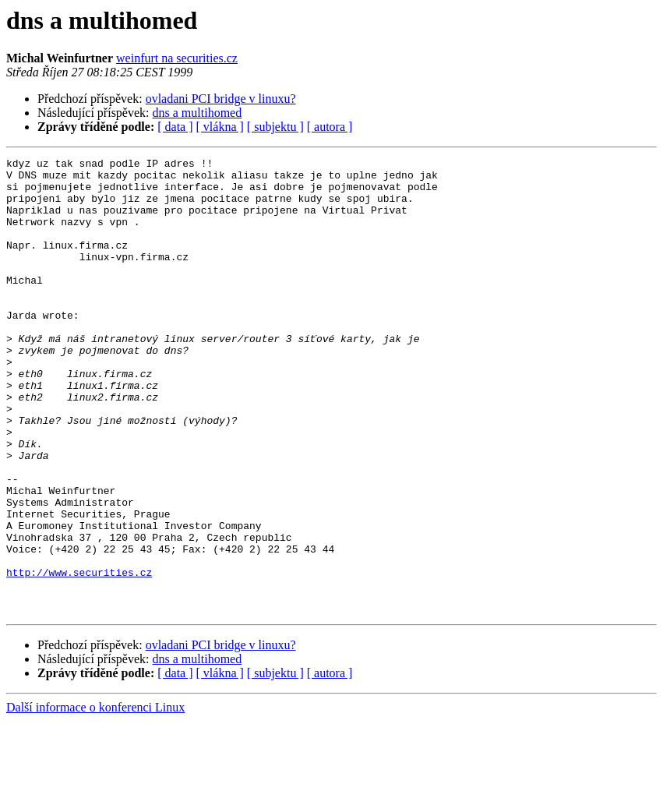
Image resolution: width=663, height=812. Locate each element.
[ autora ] (330, 127)
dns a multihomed (197, 113)
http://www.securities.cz (79, 656)
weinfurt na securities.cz (177, 58)
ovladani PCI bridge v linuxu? (221, 99)
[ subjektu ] (275, 127)
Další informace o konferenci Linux (95, 798)
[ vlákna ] (220, 127)
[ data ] (175, 127)
